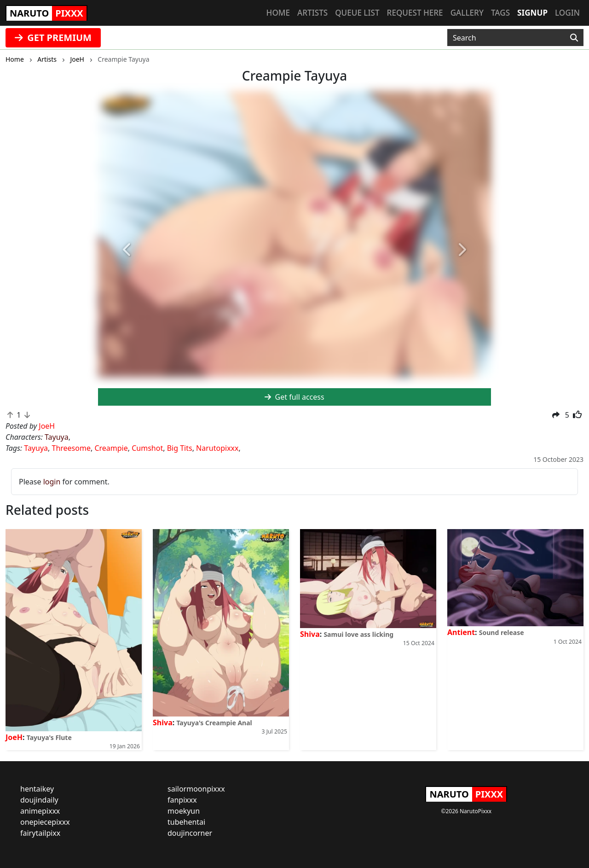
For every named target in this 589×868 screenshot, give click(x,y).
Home (278, 13)
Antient (461, 632)
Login (567, 13)
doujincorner (190, 833)
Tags (500, 13)
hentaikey (37, 789)
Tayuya (57, 437)
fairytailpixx (40, 833)
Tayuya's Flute (49, 737)
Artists (312, 13)
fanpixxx (182, 800)
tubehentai (186, 822)
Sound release (502, 632)
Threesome (71, 448)
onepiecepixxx (45, 822)
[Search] (574, 38)
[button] (127, 250)
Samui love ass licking (358, 634)
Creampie (111, 448)
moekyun (184, 811)
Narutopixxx (217, 448)
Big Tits (180, 448)
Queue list (357, 13)
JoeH (14, 737)
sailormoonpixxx (196, 789)
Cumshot (147, 448)
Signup (532, 13)
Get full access (294, 397)
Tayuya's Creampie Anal (214, 723)
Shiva (163, 722)
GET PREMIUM (53, 38)
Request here (415, 13)
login (52, 482)
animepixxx (40, 811)
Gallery (467, 13)
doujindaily (39, 800)
